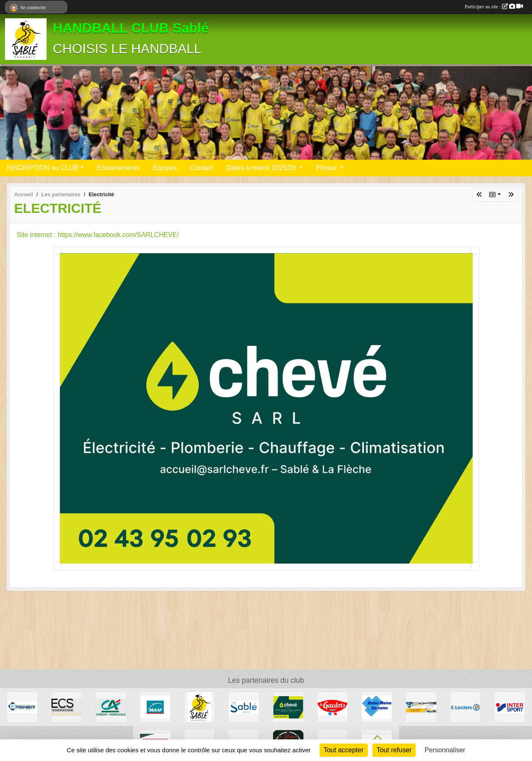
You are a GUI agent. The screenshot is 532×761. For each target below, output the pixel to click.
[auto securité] (421, 707)
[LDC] (333, 707)
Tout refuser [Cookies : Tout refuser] (394, 750)
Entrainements (118, 168)
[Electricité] (288, 707)
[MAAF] (155, 707)
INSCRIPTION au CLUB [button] (42, 168)
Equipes (165, 168)
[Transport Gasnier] (22, 707)
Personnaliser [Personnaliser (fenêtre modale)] (445, 750)
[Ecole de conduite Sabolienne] (67, 707)
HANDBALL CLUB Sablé (131, 28)
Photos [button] (327, 168)
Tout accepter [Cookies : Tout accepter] (344, 750)
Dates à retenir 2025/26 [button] (262, 168)
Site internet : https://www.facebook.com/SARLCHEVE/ (98, 235)
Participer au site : (494, 7)
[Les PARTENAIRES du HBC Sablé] (200, 707)
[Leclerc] (466, 707)
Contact (202, 168)
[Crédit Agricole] (111, 707)
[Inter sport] (510, 707)
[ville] (244, 707)
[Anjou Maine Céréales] (377, 707)
